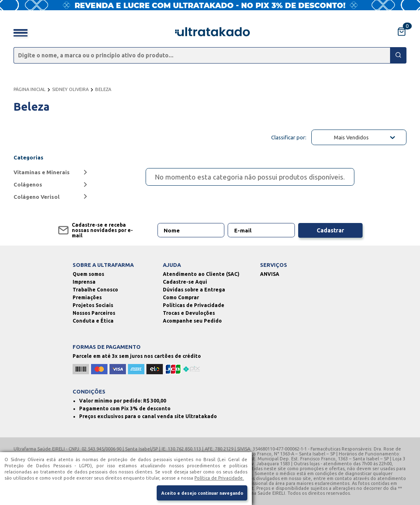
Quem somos (88, 274)
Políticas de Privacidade (194, 305)
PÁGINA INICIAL (30, 89)
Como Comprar (181, 297)
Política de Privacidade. (219, 477)
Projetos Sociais (93, 305)
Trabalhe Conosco (95, 290)
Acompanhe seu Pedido (192, 321)
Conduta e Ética (93, 321)
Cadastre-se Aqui (185, 282)
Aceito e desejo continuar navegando (201, 492)
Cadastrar (330, 230)
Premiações (87, 297)
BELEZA (103, 89)
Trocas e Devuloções (189, 313)
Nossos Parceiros (94, 313)
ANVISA (270, 274)
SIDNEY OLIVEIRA (70, 89)
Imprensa (84, 282)
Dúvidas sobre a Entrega (194, 290)
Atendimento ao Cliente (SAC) (201, 274)
